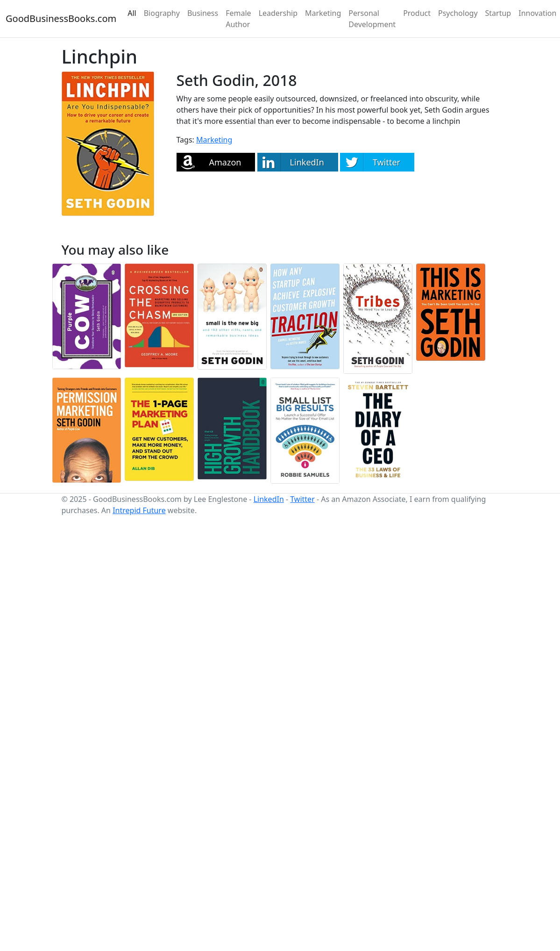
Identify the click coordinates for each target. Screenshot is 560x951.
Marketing (323, 13)
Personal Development (372, 19)
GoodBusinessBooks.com (61, 18)
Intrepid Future (139, 510)
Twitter (302, 499)
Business (203, 13)
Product (417, 13)
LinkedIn (269, 499)
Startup (498, 13)
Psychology (458, 13)
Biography (162, 13)
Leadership (278, 13)
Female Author (238, 19)
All (132, 13)
